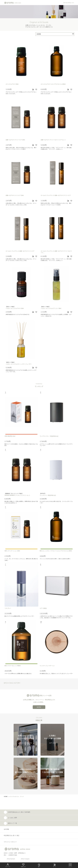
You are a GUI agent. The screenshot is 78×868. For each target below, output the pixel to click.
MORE (39, 707)
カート (55, 865)
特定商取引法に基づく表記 (12, 835)
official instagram (25, 859)
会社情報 (6, 829)
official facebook (11, 859)
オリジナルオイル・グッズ (17, 797)
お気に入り (23, 865)
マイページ (8, 865)
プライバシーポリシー (10, 842)
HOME (6, 797)
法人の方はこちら (70, 3)
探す (39, 865)
